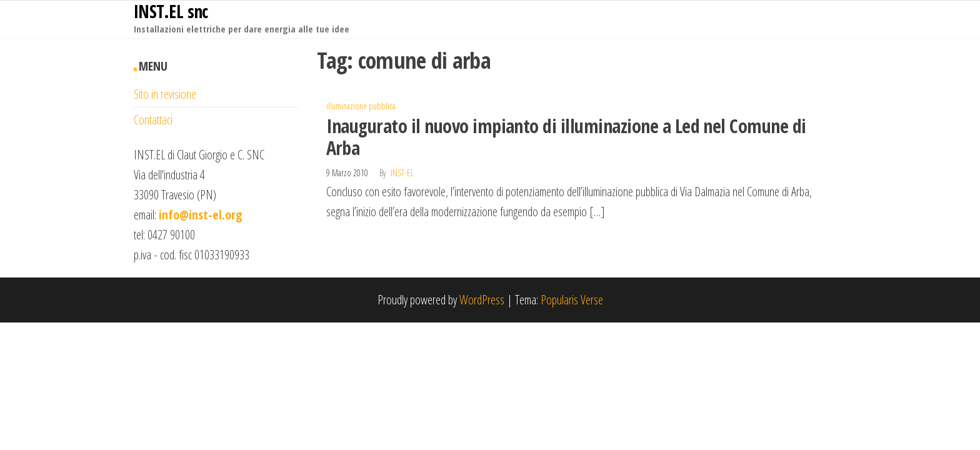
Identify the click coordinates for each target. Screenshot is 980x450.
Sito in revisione (165, 94)
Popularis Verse (572, 300)
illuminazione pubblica (361, 106)
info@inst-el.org (201, 215)
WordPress (482, 300)
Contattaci (153, 120)
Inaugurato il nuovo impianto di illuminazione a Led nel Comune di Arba (566, 137)
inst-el (402, 173)
